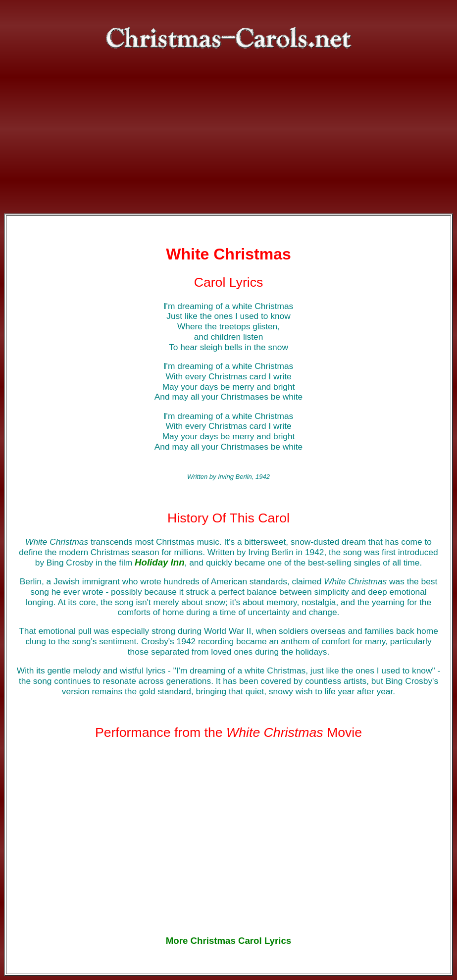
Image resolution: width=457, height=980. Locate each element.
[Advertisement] (228, 139)
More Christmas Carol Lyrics (228, 941)
